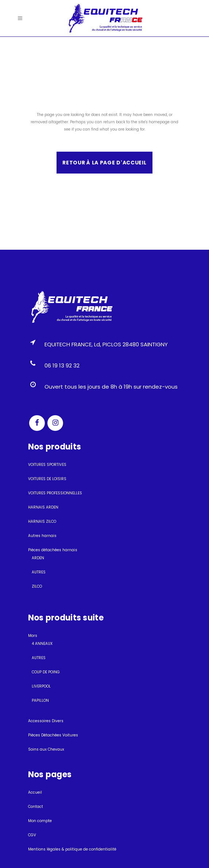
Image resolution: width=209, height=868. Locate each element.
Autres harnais (42, 536)
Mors (33, 636)
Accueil (35, 792)
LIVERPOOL (41, 686)
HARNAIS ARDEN (43, 507)
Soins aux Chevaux (46, 749)
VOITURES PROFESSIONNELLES (55, 493)
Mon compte (40, 821)
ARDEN (38, 558)
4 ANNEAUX (42, 644)
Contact (36, 807)
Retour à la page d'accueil (104, 163)
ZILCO (37, 586)
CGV (32, 835)
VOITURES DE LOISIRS (47, 479)
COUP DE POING (46, 672)
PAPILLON (40, 700)
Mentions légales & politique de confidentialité (72, 849)
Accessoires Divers (46, 721)
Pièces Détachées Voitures (53, 735)
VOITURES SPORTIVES (47, 465)
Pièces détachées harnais (53, 550)
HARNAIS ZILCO (42, 521)
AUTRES (39, 572)
